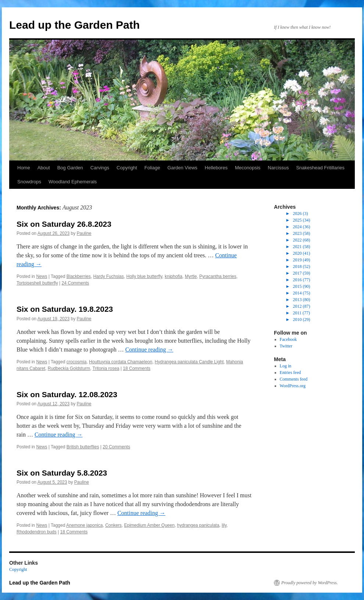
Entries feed (290, 373)
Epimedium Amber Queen (149, 525)
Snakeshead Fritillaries (320, 168)
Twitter (286, 346)
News (42, 276)
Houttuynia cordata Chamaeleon (121, 362)
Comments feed (294, 379)
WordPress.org (293, 386)
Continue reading (149, 350)
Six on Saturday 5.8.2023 (62, 473)
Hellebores (216, 168)
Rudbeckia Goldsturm (69, 368)
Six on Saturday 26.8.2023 (64, 224)
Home (24, 168)
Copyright (127, 168)
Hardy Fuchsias (108, 276)
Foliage (152, 168)
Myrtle (191, 276)
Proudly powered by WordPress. (310, 583)
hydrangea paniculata (198, 525)
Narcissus (278, 168)
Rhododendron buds (37, 532)
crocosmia (77, 362)
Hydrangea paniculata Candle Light (189, 362)
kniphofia (174, 276)
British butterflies (83, 447)
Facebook (288, 339)
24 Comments (76, 283)
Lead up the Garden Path (74, 25)
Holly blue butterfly (144, 276)
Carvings (100, 168)
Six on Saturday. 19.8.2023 (65, 309)
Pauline (84, 233)
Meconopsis (248, 168)
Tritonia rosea (106, 368)
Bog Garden (70, 168)
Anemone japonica (84, 525)
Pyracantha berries (218, 276)
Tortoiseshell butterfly (37, 283)
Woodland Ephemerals (73, 182)
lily (224, 525)
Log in (286, 366)
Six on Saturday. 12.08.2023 (67, 394)
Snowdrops (29, 182)
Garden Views (182, 168)
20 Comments (116, 447)
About (44, 168)
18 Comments (137, 368)
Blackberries (79, 276)
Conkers (113, 525)
